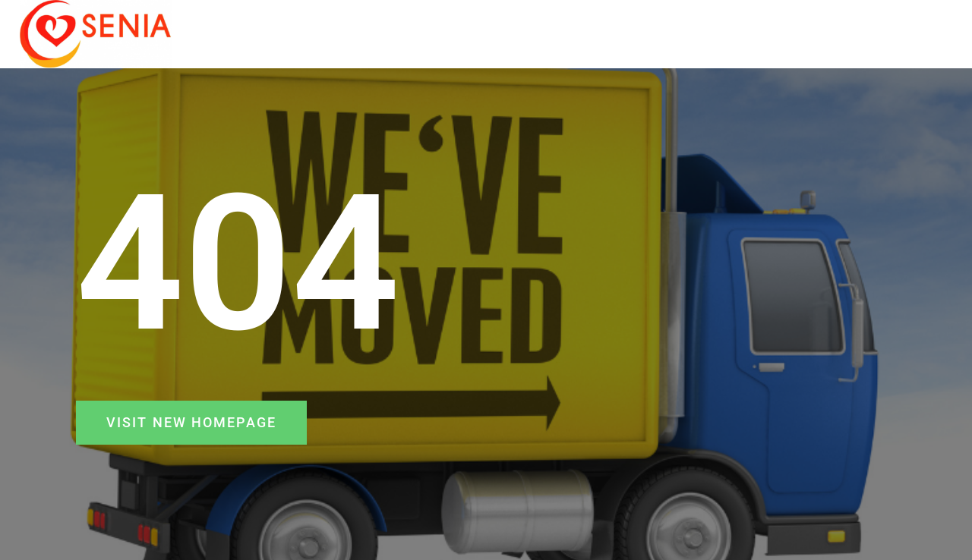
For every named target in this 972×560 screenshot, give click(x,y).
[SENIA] (96, 34)
